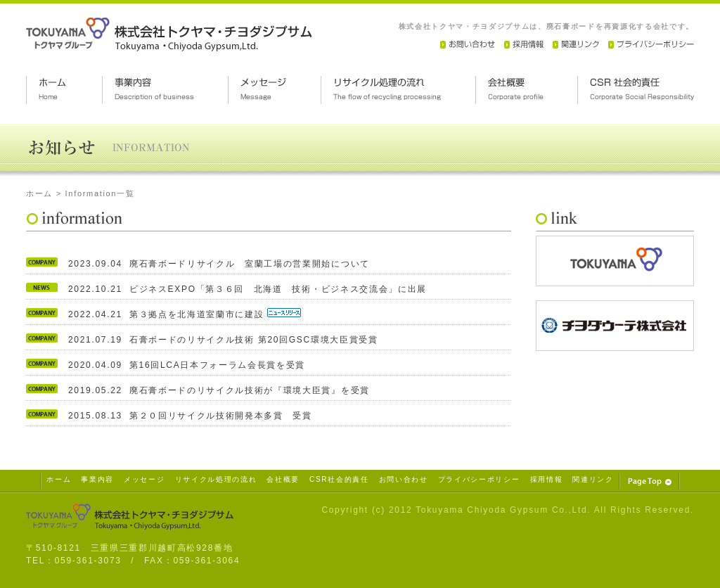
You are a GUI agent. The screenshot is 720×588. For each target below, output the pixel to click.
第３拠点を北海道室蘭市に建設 (199, 314)
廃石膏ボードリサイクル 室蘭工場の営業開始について (250, 264)
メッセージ (144, 479)
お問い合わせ (404, 479)
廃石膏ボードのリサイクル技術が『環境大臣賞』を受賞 (250, 390)
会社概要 (283, 479)
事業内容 (97, 479)
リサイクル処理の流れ (216, 479)
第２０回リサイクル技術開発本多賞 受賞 (221, 416)
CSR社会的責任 (339, 479)
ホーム (39, 193)
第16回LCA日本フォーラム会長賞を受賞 (217, 365)
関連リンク (593, 479)
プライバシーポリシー (479, 479)
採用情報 (547, 479)
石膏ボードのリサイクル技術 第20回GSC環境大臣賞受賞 (254, 340)
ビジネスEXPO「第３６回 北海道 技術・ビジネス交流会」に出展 (278, 289)
